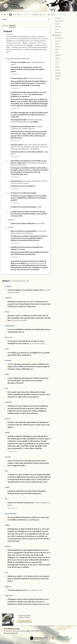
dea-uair (56, 41)
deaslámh (57, 18)
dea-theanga (58, 38)
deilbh (56, 67)
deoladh (8, 402)
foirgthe (8, 286)
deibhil (56, 44)
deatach (57, 35)
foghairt (9, 298)
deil (56, 61)
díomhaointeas (11, 514)
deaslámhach (58, 21)
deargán (8, 360)
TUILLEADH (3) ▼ (15, 109)
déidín (56, 49)
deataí (25, 43)
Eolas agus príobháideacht (11, 633)
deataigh (30, 45)
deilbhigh (57, 73)
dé (7, 499)
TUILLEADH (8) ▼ (15, 189)
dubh (8, 487)
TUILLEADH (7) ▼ (15, 74)
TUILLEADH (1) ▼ (15, 243)
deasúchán (57, 32)
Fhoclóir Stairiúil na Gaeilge (22, 631)
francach (9, 337)
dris (6, 471)
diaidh (7, 433)
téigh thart (9, 596)
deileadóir (57, 76)
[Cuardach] (26, 19)
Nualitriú (5, 26)
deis (7, 388)
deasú (56, 29)
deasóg (56, 24)
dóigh (8, 525)
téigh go (8, 586)
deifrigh (56, 58)
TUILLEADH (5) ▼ (15, 88)
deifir (7, 374)
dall (7, 349)
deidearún (57, 47)
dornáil (8, 457)
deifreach (57, 55)
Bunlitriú (12, 26)
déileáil (56, 79)
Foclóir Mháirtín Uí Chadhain (12, 629)
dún (7, 573)
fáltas (7, 312)
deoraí (7, 419)
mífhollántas (10, 326)
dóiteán (8, 546)
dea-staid (57, 27)
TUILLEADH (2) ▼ (15, 141)
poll (40, 207)
